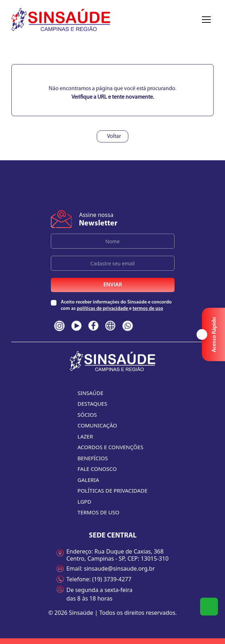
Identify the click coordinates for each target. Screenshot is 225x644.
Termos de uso (98, 512)
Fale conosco (97, 469)
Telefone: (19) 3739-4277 (94, 579)
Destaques (92, 404)
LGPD (84, 502)
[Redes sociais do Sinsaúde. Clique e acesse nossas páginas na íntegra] (59, 326)
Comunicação (97, 425)
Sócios (87, 415)
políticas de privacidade (103, 309)
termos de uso (148, 309)
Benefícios (93, 458)
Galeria (88, 480)
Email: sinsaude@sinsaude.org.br (106, 568)
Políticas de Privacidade (112, 490)
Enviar (113, 285)
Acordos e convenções (110, 447)
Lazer (85, 436)
